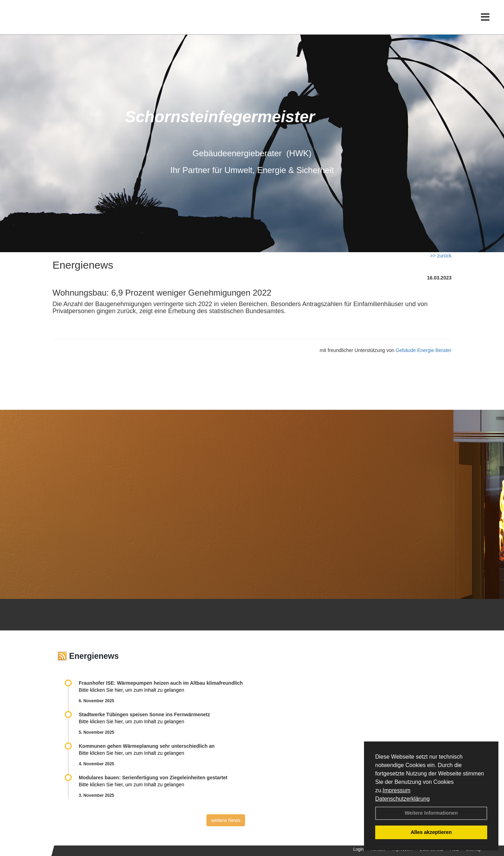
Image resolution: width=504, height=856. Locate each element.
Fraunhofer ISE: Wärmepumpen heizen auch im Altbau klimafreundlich (161, 683)
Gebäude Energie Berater (423, 350)
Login (359, 849)
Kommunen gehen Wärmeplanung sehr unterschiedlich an (147, 746)
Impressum (396, 790)
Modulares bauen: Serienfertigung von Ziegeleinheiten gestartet (153, 778)
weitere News (226, 820)
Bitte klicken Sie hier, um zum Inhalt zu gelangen (131, 690)
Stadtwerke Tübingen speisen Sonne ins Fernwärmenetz (144, 715)
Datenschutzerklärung (402, 799)
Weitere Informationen (431, 813)
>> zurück (441, 256)
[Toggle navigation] (485, 20)
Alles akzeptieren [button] (431, 832)
